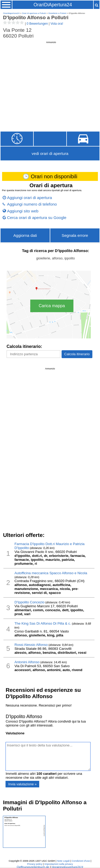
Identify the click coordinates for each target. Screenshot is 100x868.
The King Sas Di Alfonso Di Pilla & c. (43, 623)
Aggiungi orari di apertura (30, 198)
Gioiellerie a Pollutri (57, 13)
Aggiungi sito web (23, 211)
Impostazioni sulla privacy (59, 864)
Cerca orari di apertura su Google (37, 218)
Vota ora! (57, 24)
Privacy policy (35, 864)
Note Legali (63, 861)
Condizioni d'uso (81, 861)
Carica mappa (52, 306)
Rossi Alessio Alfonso (31, 645)
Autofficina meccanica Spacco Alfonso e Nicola (51, 573)
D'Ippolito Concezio (29, 602)
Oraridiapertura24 (11, 13)
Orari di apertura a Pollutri (34, 13)
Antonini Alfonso (27, 662)
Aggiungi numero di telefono (32, 204)
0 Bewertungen (37, 24)
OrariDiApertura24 (53, 5)
